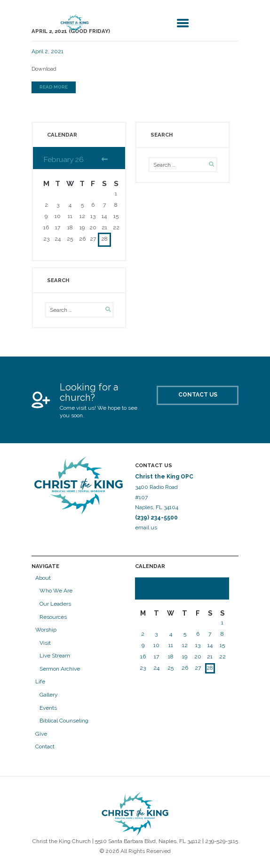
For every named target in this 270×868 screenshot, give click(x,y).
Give (41, 734)
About (43, 578)
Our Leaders (55, 604)
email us (147, 527)
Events (48, 708)
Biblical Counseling (64, 721)
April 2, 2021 (48, 51)
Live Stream (55, 656)
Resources (53, 617)
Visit (45, 643)
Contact (45, 746)
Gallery (49, 695)
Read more (54, 87)
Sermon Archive (60, 669)
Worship (46, 630)
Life (40, 681)
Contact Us (198, 395)
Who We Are (56, 591)
